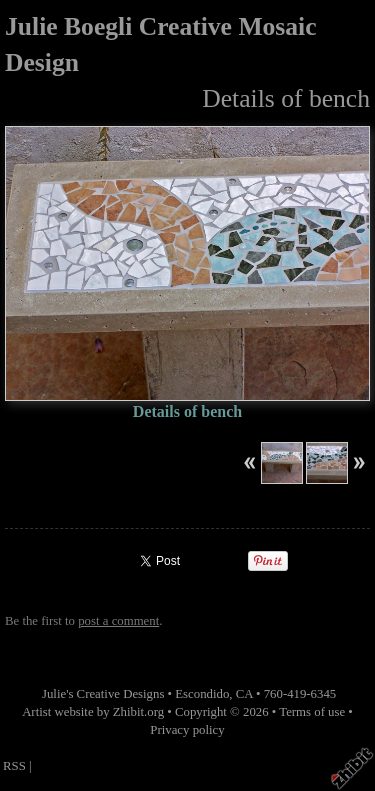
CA (244, 694)
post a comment (118, 621)
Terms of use (312, 712)
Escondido (202, 694)
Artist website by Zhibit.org (93, 712)
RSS (14, 766)
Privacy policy (187, 730)
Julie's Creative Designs (103, 694)
